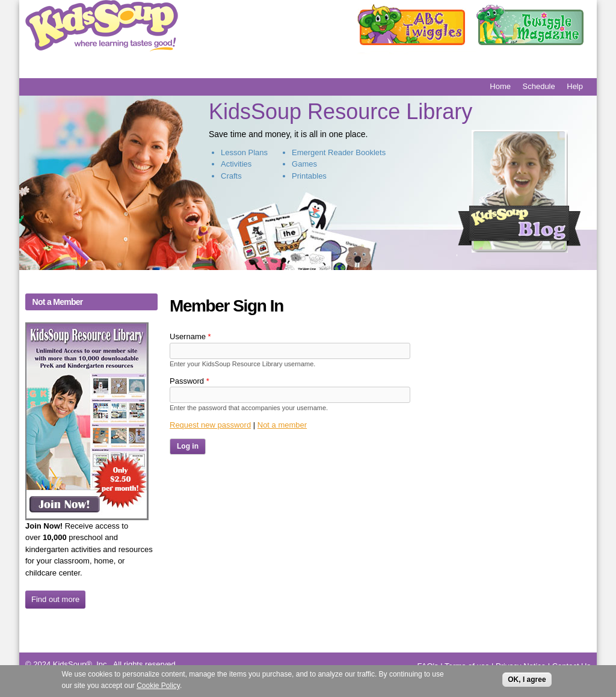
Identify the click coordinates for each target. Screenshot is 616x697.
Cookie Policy (158, 687)
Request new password (210, 425)
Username (190, 336)
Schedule (539, 86)
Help (575, 86)
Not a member (282, 425)
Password (189, 381)
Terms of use (467, 666)
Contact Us (571, 666)
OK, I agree (527, 681)
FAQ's (428, 666)
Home (500, 86)
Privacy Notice (521, 666)
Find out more (55, 599)
